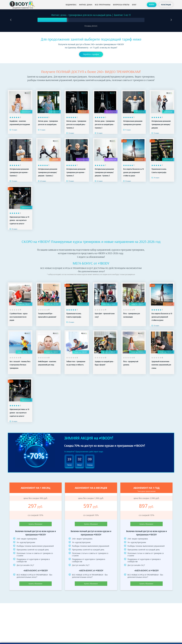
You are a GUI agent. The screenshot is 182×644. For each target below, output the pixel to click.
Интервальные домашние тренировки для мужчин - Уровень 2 (19, 170)
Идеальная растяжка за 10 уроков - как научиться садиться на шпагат (19, 218)
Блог (134, 5)
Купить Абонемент (36, 522)
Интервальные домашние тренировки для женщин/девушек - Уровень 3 (104, 170)
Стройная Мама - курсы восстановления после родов (18, 315)
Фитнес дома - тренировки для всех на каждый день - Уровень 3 (105, 122)
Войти (152, 5)
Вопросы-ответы (121, 5)
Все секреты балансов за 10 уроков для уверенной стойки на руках (134, 170)
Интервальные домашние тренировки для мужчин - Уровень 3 (76, 170)
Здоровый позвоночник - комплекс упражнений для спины (161, 362)
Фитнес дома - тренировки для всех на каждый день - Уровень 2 (76, 122)
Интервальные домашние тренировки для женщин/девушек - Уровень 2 (48, 170)
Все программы (103, 5)
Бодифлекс (71, 5)
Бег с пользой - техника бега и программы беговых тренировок (20, 362)
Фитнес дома (86, 5)
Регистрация (166, 5)
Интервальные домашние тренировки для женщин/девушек (161, 122)
